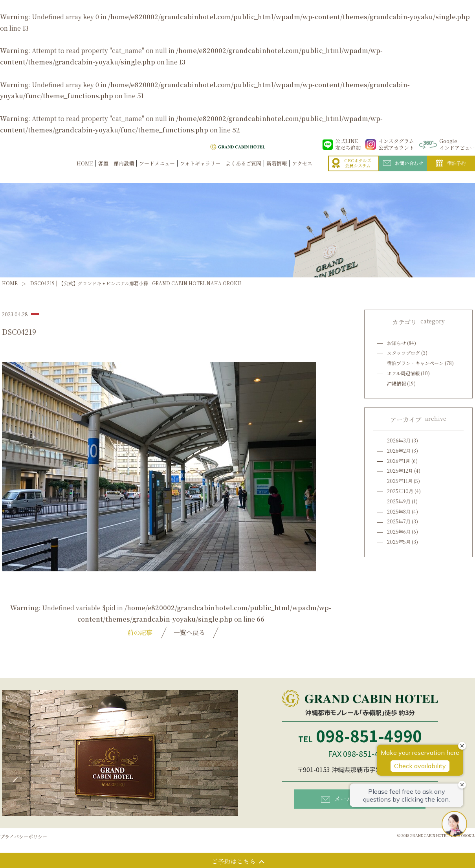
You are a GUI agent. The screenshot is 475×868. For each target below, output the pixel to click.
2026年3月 (399, 440)
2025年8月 (399, 511)
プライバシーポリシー (24, 836)
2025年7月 (399, 521)
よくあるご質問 (243, 172)
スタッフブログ (403, 353)
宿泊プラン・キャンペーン (415, 363)
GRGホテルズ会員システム (352, 172)
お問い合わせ (403, 171)
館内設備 (124, 172)
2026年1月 (399, 461)
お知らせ (396, 343)
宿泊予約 (451, 172)
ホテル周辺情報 (403, 373)
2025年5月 (399, 542)
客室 (103, 172)
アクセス (302, 172)
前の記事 (140, 632)
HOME (85, 172)
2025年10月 (400, 491)
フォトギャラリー (200, 172)
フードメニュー (157, 172)
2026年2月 (399, 451)
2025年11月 (400, 481)
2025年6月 (399, 531)
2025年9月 (399, 501)
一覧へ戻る (189, 632)
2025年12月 (400, 471)
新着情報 (277, 172)
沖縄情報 (396, 383)
